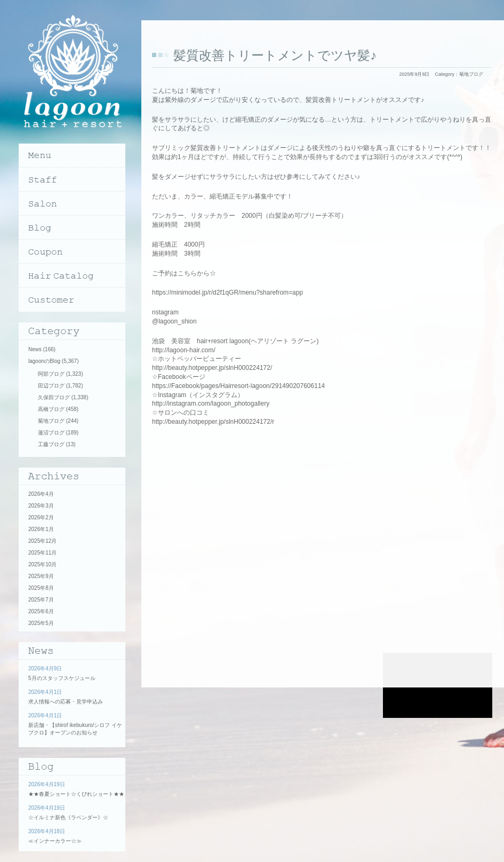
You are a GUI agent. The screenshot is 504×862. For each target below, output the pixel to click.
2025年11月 (42, 553)
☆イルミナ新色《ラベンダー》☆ (68, 817)
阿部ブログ (51, 374)
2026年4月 (41, 494)
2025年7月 (41, 600)
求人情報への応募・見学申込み (66, 702)
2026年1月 (41, 529)
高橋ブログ (51, 409)
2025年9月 (41, 576)
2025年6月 (41, 611)
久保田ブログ (54, 397)
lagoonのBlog (44, 361)
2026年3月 (41, 506)
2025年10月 (42, 564)
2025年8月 (41, 588)
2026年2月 (41, 517)
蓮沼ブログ (51, 433)
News (35, 349)
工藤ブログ (51, 444)
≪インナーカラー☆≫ (55, 841)
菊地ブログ (471, 74)
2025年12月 (42, 541)
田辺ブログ (51, 386)
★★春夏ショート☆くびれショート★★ (76, 794)
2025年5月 (41, 623)
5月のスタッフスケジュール (62, 678)
